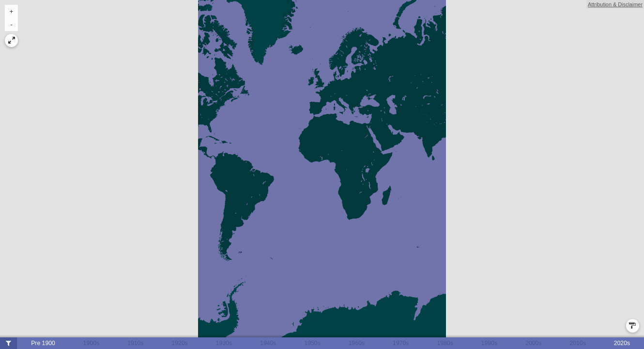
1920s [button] (179, 343)
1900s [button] (91, 343)
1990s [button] (489, 343)
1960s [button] (357, 343)
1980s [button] (445, 343)
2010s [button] (577, 343)
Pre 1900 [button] (43, 343)
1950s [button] (312, 343)
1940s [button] (268, 343)
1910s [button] (135, 343)
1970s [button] (401, 343)
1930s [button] (224, 343)
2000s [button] (533, 343)
